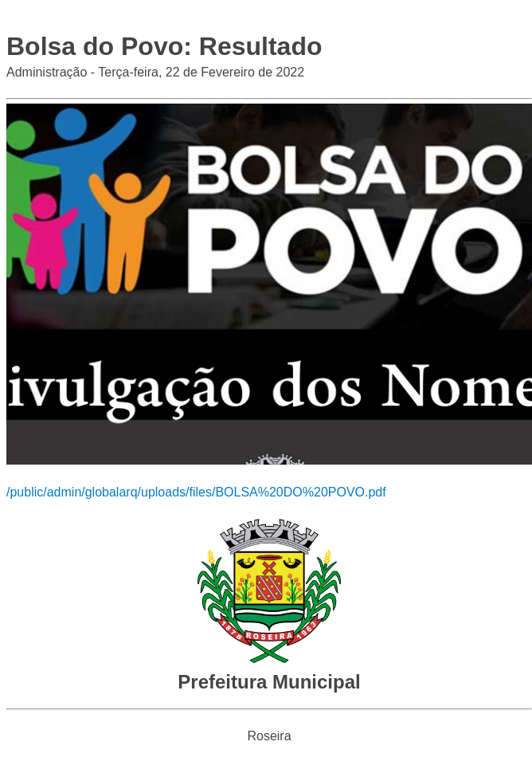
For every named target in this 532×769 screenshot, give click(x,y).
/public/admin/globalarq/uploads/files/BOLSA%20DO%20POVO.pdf (196, 492)
